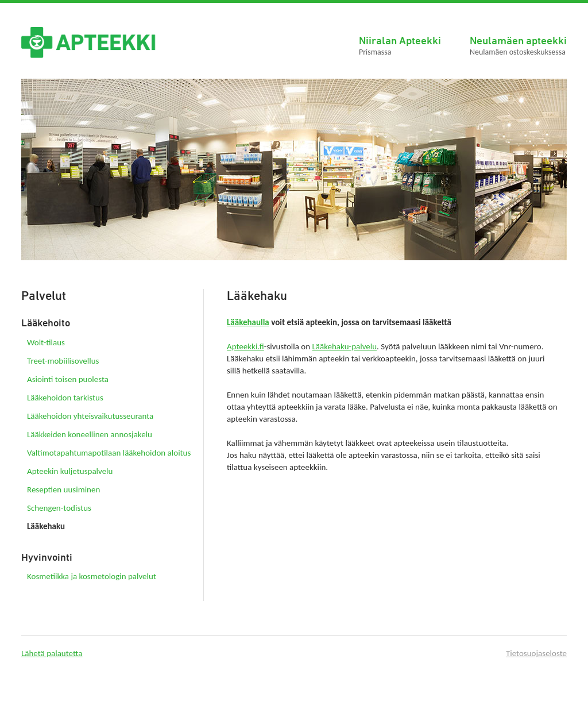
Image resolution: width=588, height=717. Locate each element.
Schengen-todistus (59, 508)
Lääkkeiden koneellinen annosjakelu (90, 434)
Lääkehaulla (248, 322)
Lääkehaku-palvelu (345, 346)
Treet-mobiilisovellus (63, 361)
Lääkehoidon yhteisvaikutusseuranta (90, 416)
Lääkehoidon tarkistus (65, 398)
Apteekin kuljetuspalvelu (70, 471)
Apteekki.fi (245, 346)
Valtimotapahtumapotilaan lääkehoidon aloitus (109, 453)
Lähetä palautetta (52, 653)
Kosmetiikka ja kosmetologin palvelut (92, 576)
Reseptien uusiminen (63, 489)
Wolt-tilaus (46, 342)
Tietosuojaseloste (536, 653)
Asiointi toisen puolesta (68, 379)
